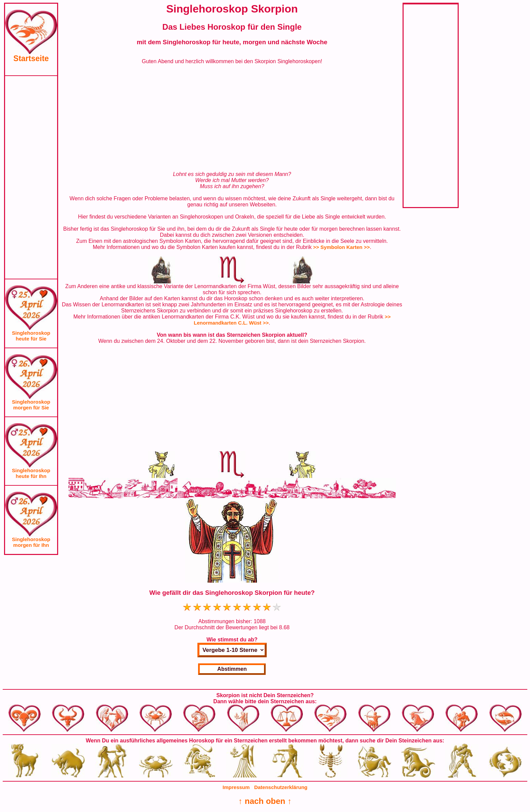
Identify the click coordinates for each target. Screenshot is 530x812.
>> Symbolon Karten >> (341, 247)
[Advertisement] (31, 177)
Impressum (236, 787)
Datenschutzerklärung (281, 787)
